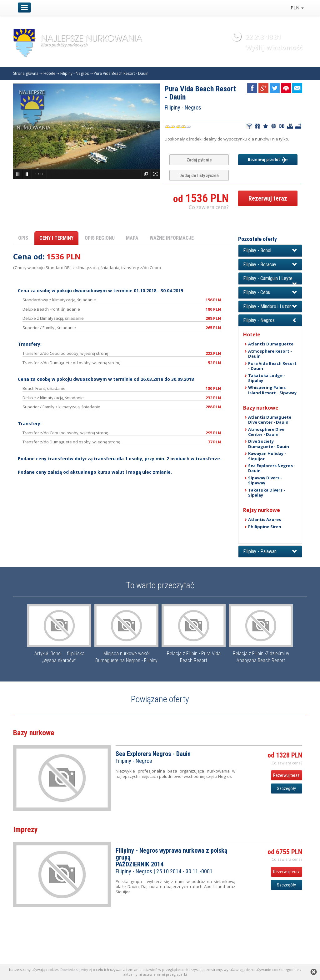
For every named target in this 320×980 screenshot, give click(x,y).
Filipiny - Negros (75, 73)
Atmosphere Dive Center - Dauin (266, 432)
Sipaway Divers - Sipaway (265, 480)
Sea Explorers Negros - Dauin (272, 468)
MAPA (132, 238)
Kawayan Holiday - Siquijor (267, 456)
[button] (270, 251)
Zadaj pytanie (199, 160)
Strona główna (26, 73)
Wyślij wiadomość (274, 47)
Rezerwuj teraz (268, 198)
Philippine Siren (265, 527)
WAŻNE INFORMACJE (172, 238)
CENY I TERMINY (56, 238)
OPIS (23, 238)
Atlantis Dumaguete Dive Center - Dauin (270, 420)
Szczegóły (286, 789)
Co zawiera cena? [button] (209, 207)
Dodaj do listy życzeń (199, 176)
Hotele (49, 73)
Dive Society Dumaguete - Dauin (269, 444)
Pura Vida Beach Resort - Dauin (121, 73)
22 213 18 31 (263, 37)
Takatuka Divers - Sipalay (267, 493)
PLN (297, 8)
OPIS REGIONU (100, 238)
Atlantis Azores (265, 519)
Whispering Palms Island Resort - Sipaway (272, 390)
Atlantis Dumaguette (271, 344)
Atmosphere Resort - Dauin (270, 354)
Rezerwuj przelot (268, 160)
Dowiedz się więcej (76, 970)
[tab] (270, 251)
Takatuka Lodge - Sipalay (267, 378)
